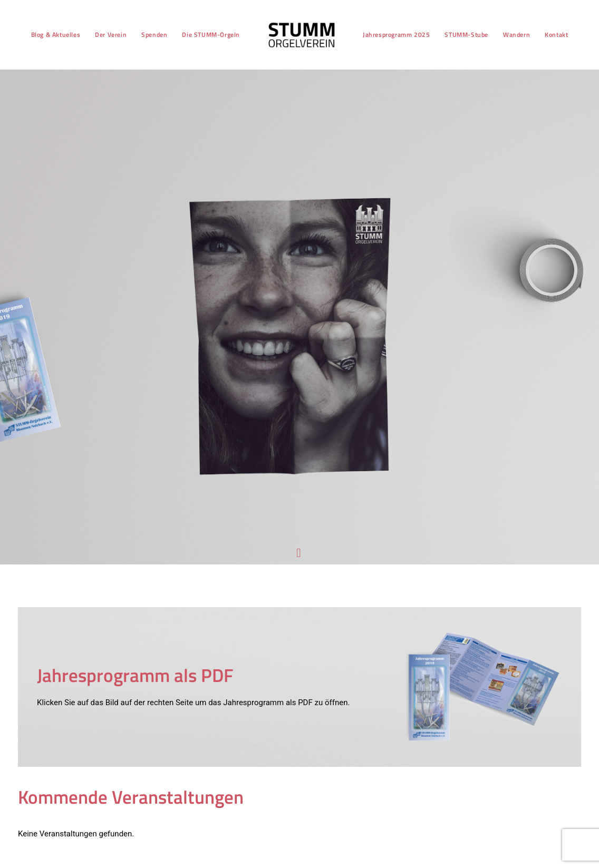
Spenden (153, 35)
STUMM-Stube (465, 35)
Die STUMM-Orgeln (209, 35)
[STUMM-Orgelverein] (300, 35)
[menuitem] (54, 35)
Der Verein (109, 35)
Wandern (514, 35)
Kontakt (555, 35)
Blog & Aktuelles (54, 35)
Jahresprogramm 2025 (394, 35)
